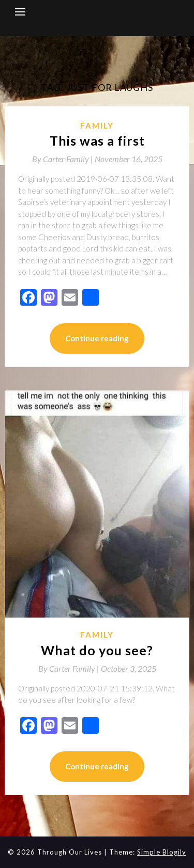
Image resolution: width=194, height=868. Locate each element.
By (63, 159)
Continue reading (97, 338)
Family (97, 125)
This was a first (97, 140)
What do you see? (97, 650)
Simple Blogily (162, 852)
